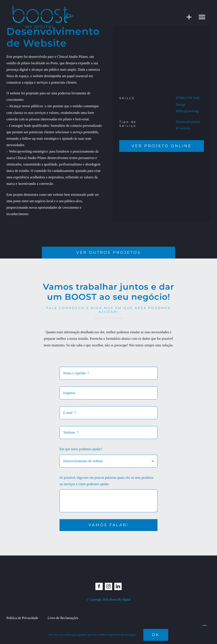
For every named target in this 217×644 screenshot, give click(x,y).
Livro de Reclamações (63, 618)
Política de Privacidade (22, 618)
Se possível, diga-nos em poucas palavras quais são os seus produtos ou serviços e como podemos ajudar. (107, 481)
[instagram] (108, 586)
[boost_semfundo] (43, 6)
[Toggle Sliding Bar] (187, 17)
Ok (156, 635)
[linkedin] (118, 586)
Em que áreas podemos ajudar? (81, 449)
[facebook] (99, 586)
